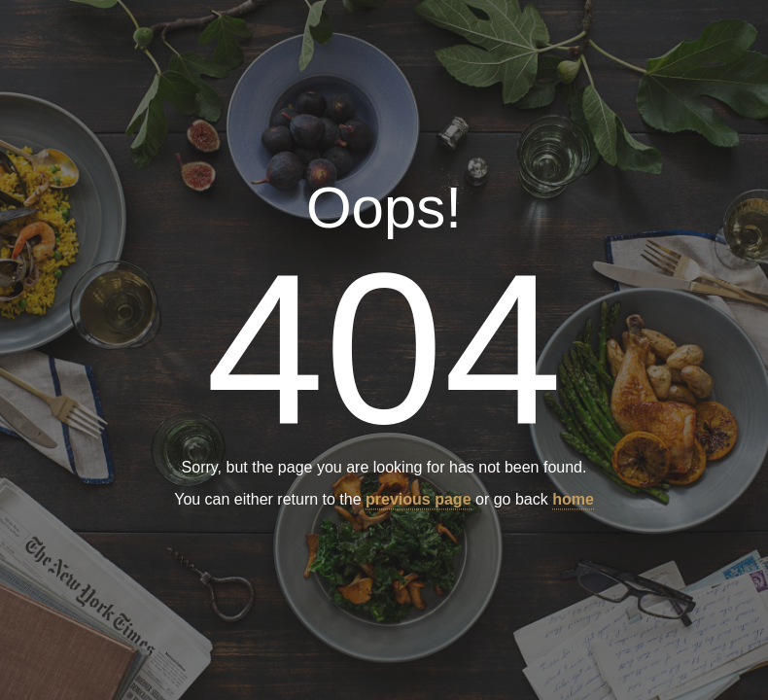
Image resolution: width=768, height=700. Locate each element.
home (573, 500)
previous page (418, 500)
